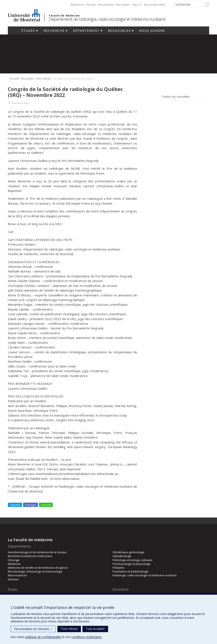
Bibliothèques (106, 5)
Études (28, 30)
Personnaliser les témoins (33, 629)
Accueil (13, 30)
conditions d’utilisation (87, 637)
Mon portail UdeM (154, 5)
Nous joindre (152, 30)
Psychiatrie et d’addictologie (130, 571)
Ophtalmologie (122, 556)
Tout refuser (69, 629)
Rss (164, 106)
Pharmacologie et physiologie (131, 564)
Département (86, 30)
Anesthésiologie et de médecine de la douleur (37, 552)
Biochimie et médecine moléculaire (30, 556)
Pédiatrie (118, 568)
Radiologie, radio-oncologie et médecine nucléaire (145, 575)
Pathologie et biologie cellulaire (133, 560)
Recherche (54, 30)
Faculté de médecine (64, 15)
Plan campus (123, 5)
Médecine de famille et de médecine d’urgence (38, 568)
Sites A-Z (137, 5)
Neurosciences (17, 575)
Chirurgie (14, 560)
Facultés (91, 5)
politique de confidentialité (43, 637)
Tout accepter (95, 629)
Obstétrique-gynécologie (128, 552)
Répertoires (78, 5)
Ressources (119, 30)
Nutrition (13, 579)
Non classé (44, 78)
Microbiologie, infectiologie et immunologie (35, 571)
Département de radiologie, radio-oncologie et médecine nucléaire (107, 19)
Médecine (14, 564)
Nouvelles (28, 78)
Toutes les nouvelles (175, 97)
